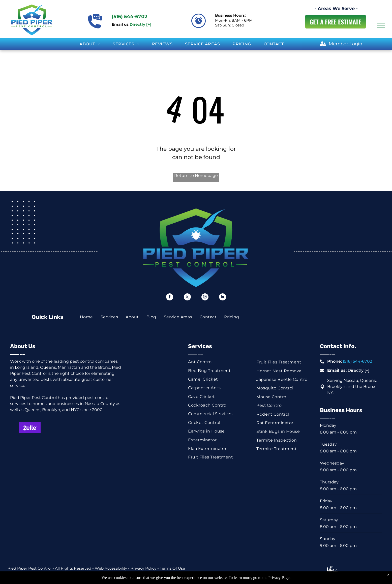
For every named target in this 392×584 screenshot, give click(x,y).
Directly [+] (358, 370)
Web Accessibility (111, 568)
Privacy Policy (143, 568)
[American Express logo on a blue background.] (157, 428)
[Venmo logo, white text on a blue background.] (157, 441)
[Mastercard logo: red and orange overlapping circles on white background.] (72, 428)
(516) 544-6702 (357, 361)
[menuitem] (90, 44)
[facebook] (170, 298)
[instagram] (205, 298)
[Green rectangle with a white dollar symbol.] (30, 441)
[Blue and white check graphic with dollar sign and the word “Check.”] (72, 441)
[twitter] (187, 298)
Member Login (345, 44)
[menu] (381, 25)
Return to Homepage (196, 176)
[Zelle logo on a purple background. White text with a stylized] (30, 428)
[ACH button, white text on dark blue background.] (115, 441)
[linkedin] (223, 298)
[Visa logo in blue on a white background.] (115, 428)
